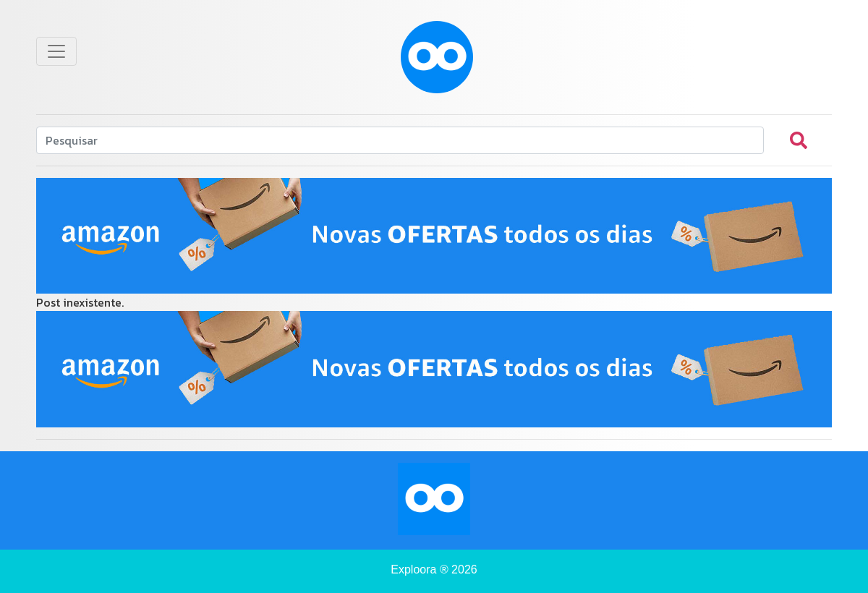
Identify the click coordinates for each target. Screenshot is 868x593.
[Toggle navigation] (56, 51)
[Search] (400, 140)
